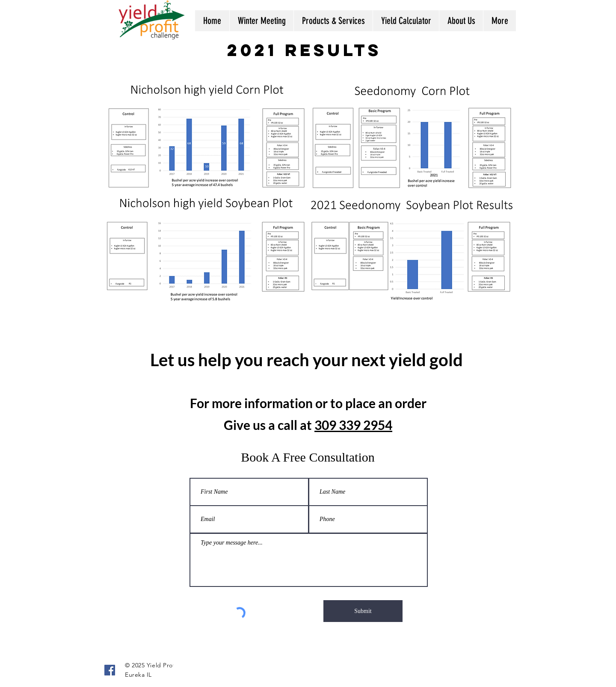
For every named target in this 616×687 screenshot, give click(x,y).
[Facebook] (110, 670)
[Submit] (363, 611)
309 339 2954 (353, 425)
